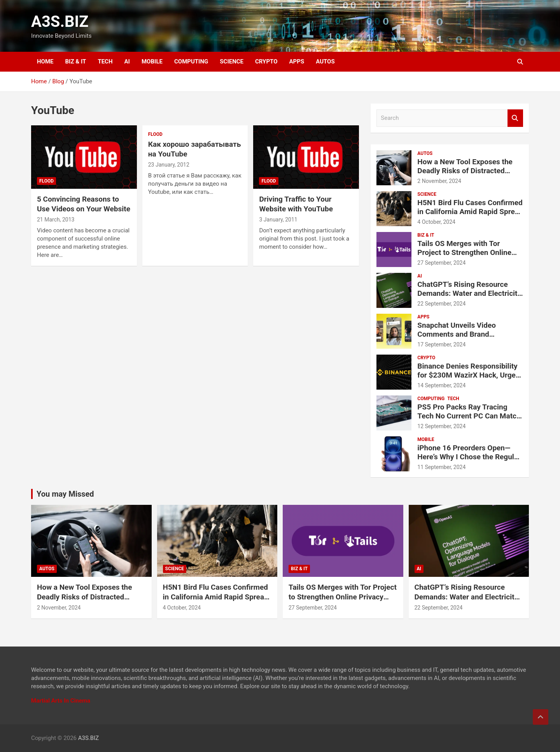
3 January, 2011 (278, 220)
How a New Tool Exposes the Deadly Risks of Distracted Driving (465, 171)
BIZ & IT (76, 61)
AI (127, 61)
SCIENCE (232, 61)
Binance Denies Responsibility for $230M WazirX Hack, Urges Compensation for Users (468, 375)
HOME (45, 61)
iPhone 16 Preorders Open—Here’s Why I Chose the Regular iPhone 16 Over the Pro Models (469, 457)
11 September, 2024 (441, 467)
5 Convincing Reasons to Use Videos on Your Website (84, 204)
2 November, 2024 (439, 181)
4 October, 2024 (436, 222)
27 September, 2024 (441, 263)
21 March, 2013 (56, 220)
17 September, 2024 (441, 344)
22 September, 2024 (441, 304)
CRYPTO (266, 61)
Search (515, 118)
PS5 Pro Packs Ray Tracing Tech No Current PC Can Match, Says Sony (470, 416)
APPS (297, 61)
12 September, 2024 (441, 426)
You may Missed (65, 494)
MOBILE (152, 61)
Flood (46, 181)
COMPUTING (191, 61)
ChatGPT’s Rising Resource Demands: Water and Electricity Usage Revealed (469, 293)
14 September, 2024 (441, 385)
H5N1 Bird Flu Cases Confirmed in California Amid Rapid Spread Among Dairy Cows (470, 212)
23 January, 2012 (169, 165)
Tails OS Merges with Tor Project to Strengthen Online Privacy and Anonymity (464, 252)
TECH (105, 61)
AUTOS (325, 61)
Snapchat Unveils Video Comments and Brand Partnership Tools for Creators (467, 334)
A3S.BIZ (60, 22)
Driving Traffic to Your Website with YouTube (296, 204)
